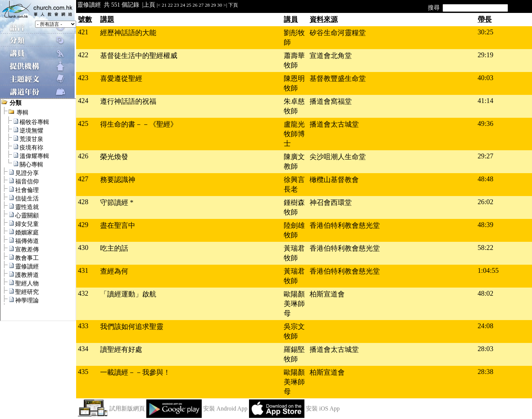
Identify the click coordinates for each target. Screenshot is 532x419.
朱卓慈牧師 (294, 106)
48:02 (486, 293)
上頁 (149, 5)
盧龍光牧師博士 (294, 134)
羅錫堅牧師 (294, 354)
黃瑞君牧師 (294, 253)
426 (83, 156)
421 (83, 32)
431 (83, 270)
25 (189, 5)
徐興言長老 (294, 184)
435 (83, 372)
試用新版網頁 (127, 408)
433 (83, 326)
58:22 (486, 248)
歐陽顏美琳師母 (294, 304)
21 (164, 5)
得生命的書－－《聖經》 (139, 124)
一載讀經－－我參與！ (135, 372)
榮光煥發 (114, 157)
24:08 (486, 326)
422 (83, 55)
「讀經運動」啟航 (128, 294)
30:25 (486, 32)
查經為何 (114, 271)
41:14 (486, 101)
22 (170, 5)
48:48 (486, 179)
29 (213, 5)
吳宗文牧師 (294, 331)
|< (158, 5)
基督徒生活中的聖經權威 (139, 56)
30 (220, 5)
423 (83, 78)
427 (83, 179)
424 (83, 101)
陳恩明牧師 (294, 83)
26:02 (486, 202)
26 (195, 5)
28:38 (486, 372)
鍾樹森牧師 (294, 207)
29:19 (486, 55)
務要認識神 (118, 180)
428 (83, 202)
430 (83, 248)
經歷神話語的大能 (128, 33)
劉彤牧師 (294, 37)
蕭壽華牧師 (294, 60)
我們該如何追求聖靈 (132, 327)
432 (83, 293)
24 (183, 5)
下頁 (233, 5)
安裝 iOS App (323, 408)
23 (176, 5)
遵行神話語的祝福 (128, 101)
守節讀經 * (117, 202)
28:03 (486, 349)
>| (225, 5)
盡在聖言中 (118, 225)
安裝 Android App (225, 408)
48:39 (486, 225)
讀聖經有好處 (121, 349)
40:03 (486, 78)
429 (83, 225)
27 (201, 5)
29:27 (486, 156)
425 (83, 123)
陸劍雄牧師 (294, 230)
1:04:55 (488, 270)
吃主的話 (114, 248)
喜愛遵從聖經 (121, 78)
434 (83, 349)
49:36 (486, 123)
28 (207, 5)
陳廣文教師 (294, 162)
